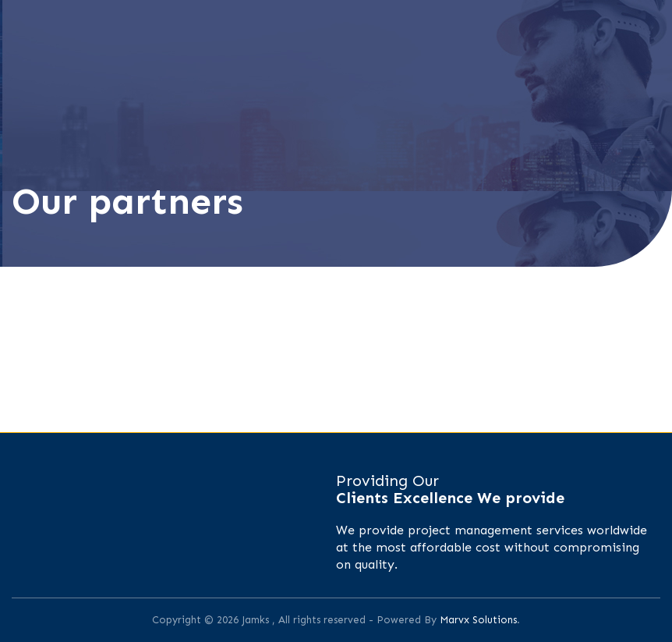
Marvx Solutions (478, 620)
